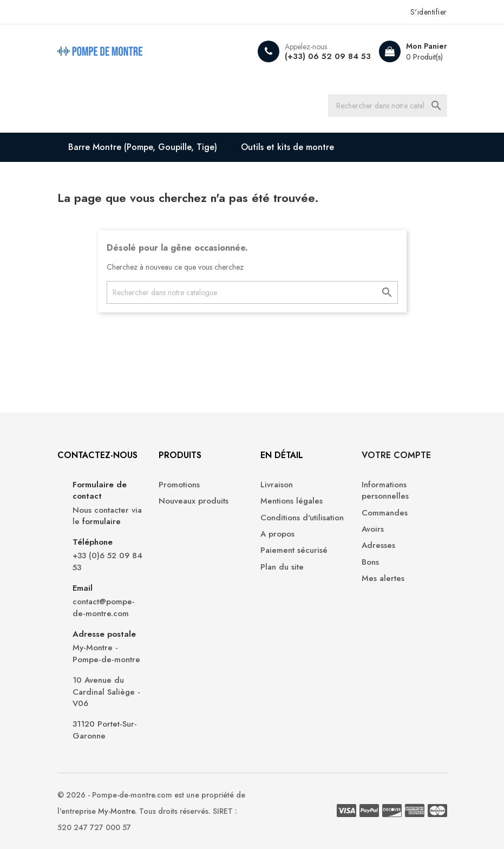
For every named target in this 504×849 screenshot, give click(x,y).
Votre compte (396, 455)
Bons (370, 562)
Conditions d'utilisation (302, 518)
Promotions (179, 485)
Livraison (277, 485)
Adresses (378, 546)
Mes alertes (383, 579)
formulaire (102, 521)
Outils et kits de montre (287, 147)
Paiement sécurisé (294, 550)
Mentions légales (292, 501)
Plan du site (282, 567)
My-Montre (116, 811)
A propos (277, 534)
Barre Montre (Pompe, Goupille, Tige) (143, 147)
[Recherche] (388, 106)
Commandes (385, 513)
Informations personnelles (385, 491)
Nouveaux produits (194, 501)
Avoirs (373, 529)
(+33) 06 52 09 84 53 (328, 56)
